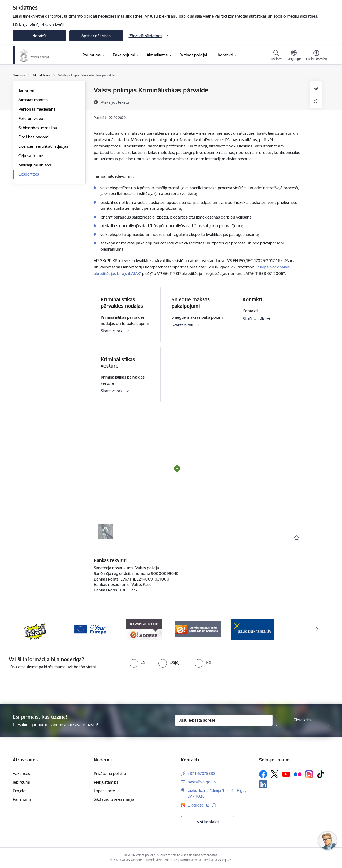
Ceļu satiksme (31, 156)
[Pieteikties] (303, 720)
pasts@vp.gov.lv (202, 782)
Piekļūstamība (106, 782)
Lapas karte (104, 791)
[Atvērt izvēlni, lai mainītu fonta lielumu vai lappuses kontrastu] (316, 56)
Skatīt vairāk (112, 331)
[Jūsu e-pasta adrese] (224, 720)
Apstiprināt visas (96, 36)
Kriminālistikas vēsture (118, 363)
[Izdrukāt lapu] (316, 88)
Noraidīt (39, 36)
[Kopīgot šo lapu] (316, 101)
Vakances (21, 774)
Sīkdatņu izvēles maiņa (114, 799)
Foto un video (31, 118)
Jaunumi (26, 91)
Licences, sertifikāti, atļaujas (43, 146)
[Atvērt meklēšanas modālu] (276, 56)
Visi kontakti (208, 822)
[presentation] (181, 685)
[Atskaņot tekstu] (115, 102)
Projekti (20, 791)
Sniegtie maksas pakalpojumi (191, 303)
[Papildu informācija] (214, 805)
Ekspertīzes (29, 174)
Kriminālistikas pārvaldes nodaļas (122, 303)
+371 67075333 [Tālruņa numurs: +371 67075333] (202, 774)
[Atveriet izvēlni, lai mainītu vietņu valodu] (294, 56)
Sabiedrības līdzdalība (38, 128)
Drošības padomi (34, 137)
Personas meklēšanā (37, 109)
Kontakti (252, 299)
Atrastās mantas (33, 100)
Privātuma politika (110, 774)
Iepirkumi (21, 782)
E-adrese (196, 805)
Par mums (22, 799)
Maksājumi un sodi (35, 165)
